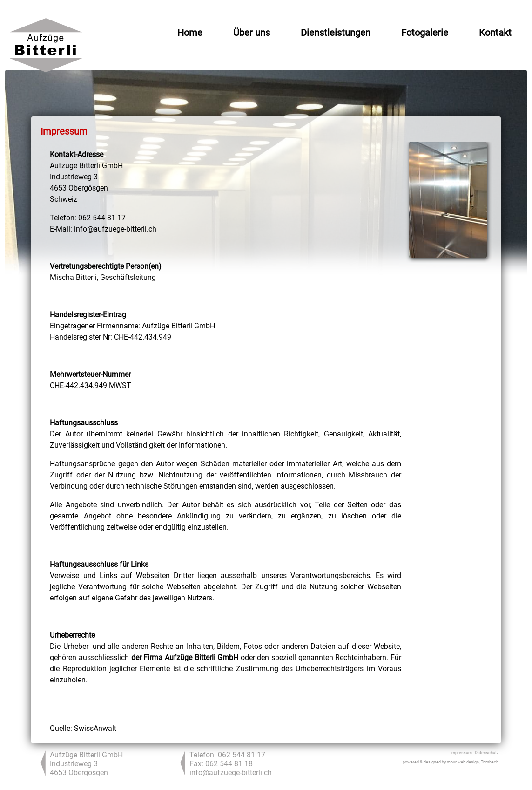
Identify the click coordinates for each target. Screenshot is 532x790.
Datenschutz (487, 753)
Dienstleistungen (336, 33)
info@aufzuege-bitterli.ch (231, 773)
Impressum (461, 753)
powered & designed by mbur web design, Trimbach (451, 762)
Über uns (252, 33)
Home (190, 33)
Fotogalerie (425, 33)
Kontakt (495, 33)
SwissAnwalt (95, 728)
